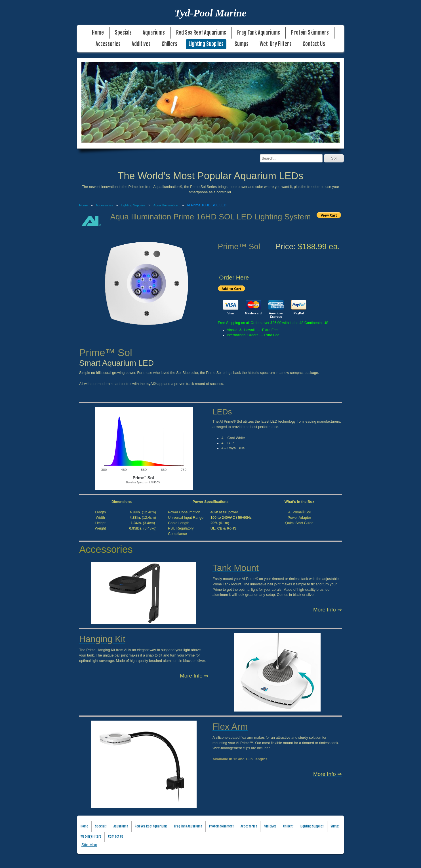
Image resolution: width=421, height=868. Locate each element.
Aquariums (154, 33)
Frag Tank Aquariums (259, 33)
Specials (123, 33)
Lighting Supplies (206, 44)
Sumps (242, 44)
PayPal (299, 313)
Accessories (108, 44)
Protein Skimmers (310, 33)
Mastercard (253, 313)
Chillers (170, 44)
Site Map (89, 845)
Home (98, 33)
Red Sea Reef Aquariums (201, 33)
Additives (141, 44)
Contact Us (314, 44)
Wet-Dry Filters (276, 44)
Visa (231, 313)
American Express (276, 315)
